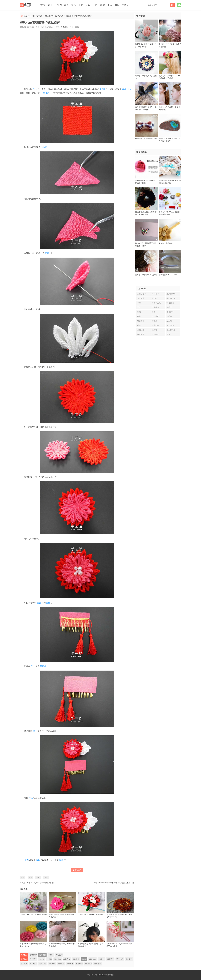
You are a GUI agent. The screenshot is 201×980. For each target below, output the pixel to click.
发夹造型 (141, 321)
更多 (124, 5)
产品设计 (88, 964)
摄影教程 (61, 964)
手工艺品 (120, 959)
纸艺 (81, 5)
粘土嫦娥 (170, 325)
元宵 (168, 334)
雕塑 (102, 5)
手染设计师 (171, 298)
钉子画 (154, 321)
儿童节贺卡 (142, 294)
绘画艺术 (70, 964)
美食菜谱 (42, 964)
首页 (43, 5)
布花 (31, 798)
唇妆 (139, 316)
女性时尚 (33, 964)
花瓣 (47, 253)
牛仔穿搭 (170, 312)
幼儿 (67, 5)
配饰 (48, 93)
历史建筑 (155, 307)
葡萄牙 (169, 307)
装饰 (48, 603)
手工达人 (24, 964)
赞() (77, 870)
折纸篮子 (141, 334)
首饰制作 (33, 955)
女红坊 (39, 16)
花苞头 (169, 316)
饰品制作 (49, 16)
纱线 (139, 325)
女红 (95, 5)
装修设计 (79, 964)
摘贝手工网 (29, 16)
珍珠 (39, 603)
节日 (50, 5)
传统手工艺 (156, 303)
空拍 (139, 312)
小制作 (58, 5)
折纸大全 (58, 959)
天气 (139, 307)
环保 (88, 5)
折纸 (74, 5)
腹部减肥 (155, 316)
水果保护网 (171, 294)
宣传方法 (170, 303)
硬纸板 (43, 666)
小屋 (139, 303)
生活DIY (102, 959)
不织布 (44, 147)
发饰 (38, 860)
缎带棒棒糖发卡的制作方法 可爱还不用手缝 (117, 883)
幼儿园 (49, 959)
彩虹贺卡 (155, 294)
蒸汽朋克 (141, 298)
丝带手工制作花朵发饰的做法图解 (40, 883)
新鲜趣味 (98, 964)
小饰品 (51, 955)
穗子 (35, 731)
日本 (35, 89)
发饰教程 (59, 16)
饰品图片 (59, 955)
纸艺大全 (67, 959)
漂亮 (27, 860)
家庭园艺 (52, 964)
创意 (117, 5)
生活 (110, 5)
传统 (43, 93)
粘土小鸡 (155, 325)
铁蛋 (154, 312)
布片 (33, 666)
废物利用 (76, 959)
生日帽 (154, 298)
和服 (61, 860)
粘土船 (169, 321)
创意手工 (110, 959)
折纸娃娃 (155, 334)
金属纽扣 (141, 330)
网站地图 (110, 975)
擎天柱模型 (171, 330)
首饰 (23, 877)
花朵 (124, 89)
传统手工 (129, 959)
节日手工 (33, 959)
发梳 (129, 89)
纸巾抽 (154, 330)
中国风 (103, 89)
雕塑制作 (93, 959)
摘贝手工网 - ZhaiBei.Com (98, 975)
